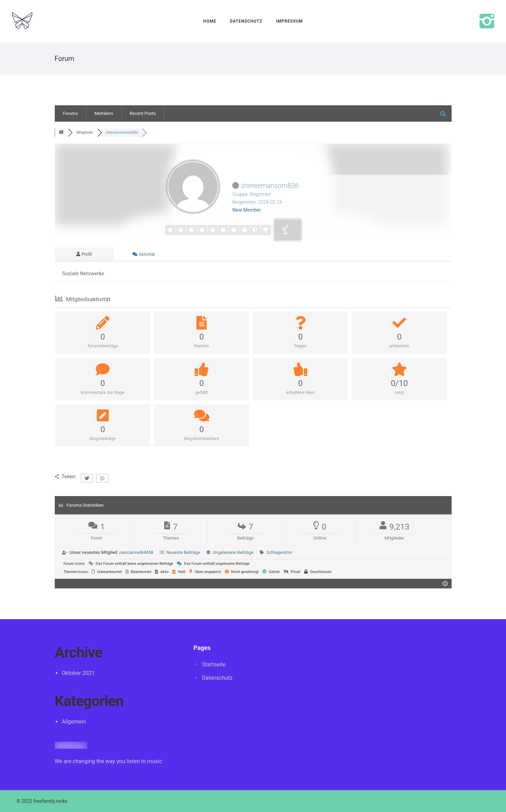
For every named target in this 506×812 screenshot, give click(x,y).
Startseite (214, 664)
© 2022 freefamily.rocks (42, 801)
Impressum (289, 21)
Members (104, 113)
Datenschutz (246, 21)
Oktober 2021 (78, 673)
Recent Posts (143, 113)
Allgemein (74, 722)
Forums (70, 113)
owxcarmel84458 (136, 552)
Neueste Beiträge (183, 552)
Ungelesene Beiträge (233, 552)
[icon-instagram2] (487, 22)
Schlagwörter (279, 552)
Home (210, 21)
